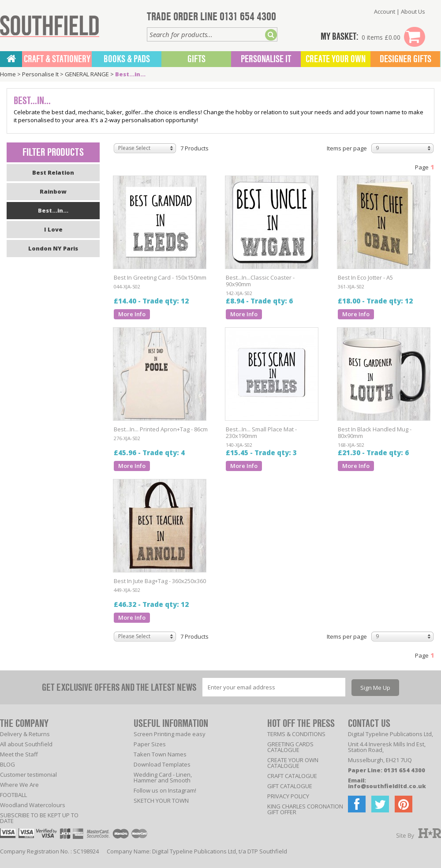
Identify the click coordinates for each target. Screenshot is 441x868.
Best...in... (130, 74)
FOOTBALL (13, 795)
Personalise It (266, 59)
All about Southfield (26, 744)
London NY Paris (53, 248)
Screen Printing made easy (170, 734)
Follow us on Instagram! (165, 790)
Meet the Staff (19, 754)
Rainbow (53, 191)
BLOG (7, 764)
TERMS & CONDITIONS (296, 734)
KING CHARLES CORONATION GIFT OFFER (305, 809)
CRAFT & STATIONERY (57, 59)
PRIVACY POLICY (288, 796)
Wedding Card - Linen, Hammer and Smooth (163, 777)
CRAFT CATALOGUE (292, 776)
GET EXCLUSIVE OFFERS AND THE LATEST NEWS (119, 687)
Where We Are (19, 785)
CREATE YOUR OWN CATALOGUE (293, 763)
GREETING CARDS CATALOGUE (290, 747)
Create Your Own (336, 59)
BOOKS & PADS (127, 59)
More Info (132, 314)
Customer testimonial (28, 774)
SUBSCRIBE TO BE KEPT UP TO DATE (39, 818)
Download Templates (162, 764)
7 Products (194, 148)
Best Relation (53, 172)
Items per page (347, 148)
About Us (413, 11)
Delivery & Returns (25, 734)
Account (385, 11)
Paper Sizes (150, 744)
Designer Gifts (405, 59)
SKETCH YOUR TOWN (161, 801)
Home (8, 74)
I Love (53, 229)
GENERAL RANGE (87, 74)
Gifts (196, 59)
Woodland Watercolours (33, 805)
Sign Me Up (375, 688)
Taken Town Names (160, 754)
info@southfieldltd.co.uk (387, 786)
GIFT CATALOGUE (290, 786)
